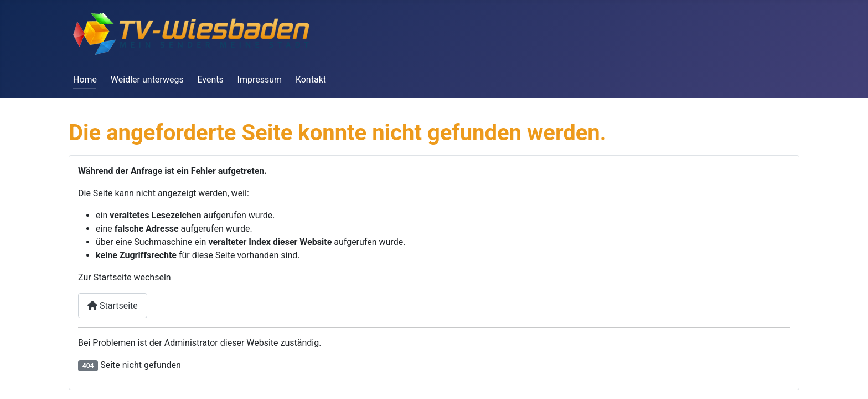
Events (210, 80)
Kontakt (311, 80)
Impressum (260, 80)
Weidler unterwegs (147, 80)
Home (85, 80)
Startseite (113, 306)
